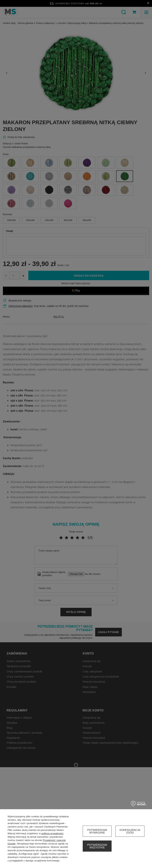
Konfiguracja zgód (130, 831)
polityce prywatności (52, 833)
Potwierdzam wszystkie (97, 846)
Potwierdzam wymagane (97, 831)
